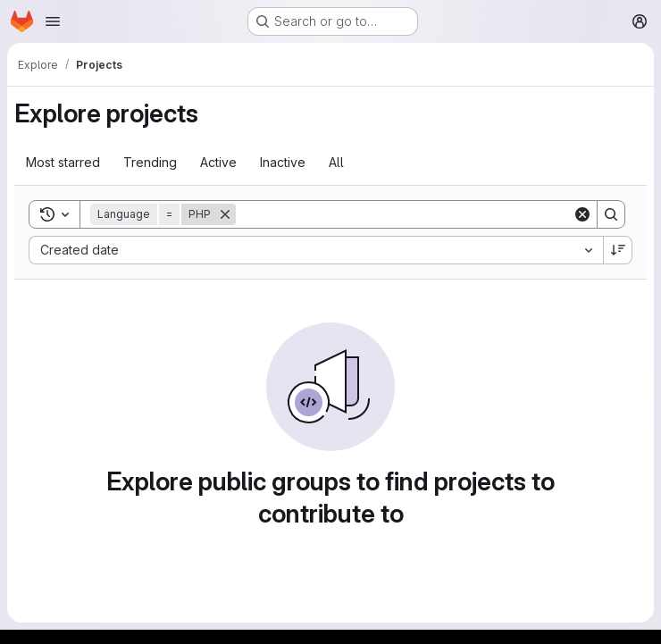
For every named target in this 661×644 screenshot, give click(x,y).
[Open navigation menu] (53, 21)
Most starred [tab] (63, 162)
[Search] (404, 214)
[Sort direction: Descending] (618, 250)
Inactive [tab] (283, 162)
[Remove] (225, 214)
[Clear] (582, 214)
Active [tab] (218, 162)
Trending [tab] (150, 162)
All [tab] (336, 162)
